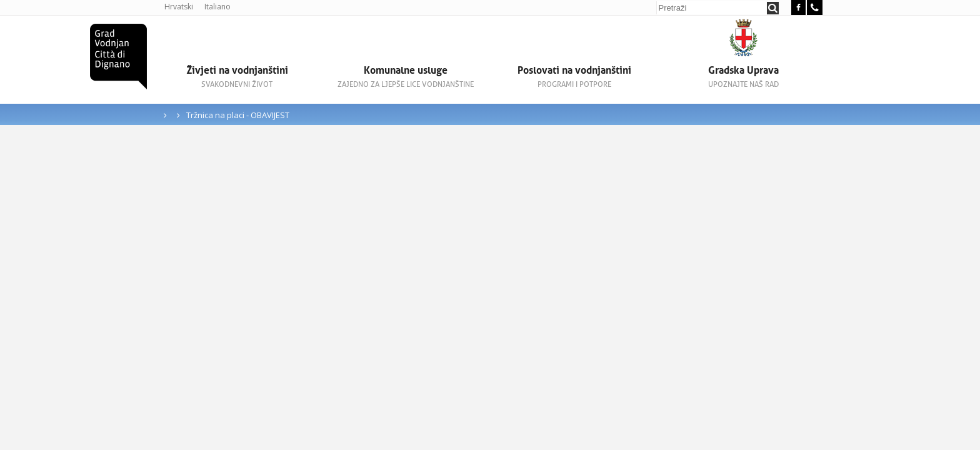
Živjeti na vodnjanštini (237, 77)
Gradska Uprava (743, 77)
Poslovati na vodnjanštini (574, 77)
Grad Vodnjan (118, 57)
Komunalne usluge (406, 77)
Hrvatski (179, 7)
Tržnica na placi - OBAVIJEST (238, 115)
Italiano (217, 7)
